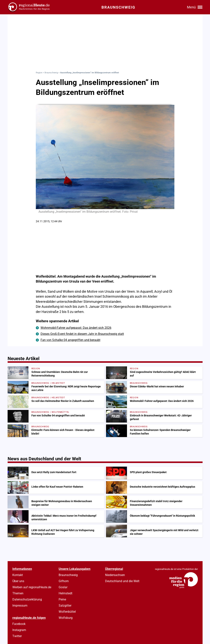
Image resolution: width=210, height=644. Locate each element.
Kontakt (18, 575)
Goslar (63, 587)
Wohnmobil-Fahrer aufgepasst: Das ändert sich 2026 (76, 328)
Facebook (19, 624)
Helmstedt (65, 593)
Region (39, 73)
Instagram (19, 630)
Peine (62, 599)
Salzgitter (65, 606)
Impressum (20, 606)
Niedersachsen (115, 575)
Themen (18, 593)
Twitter (17, 636)
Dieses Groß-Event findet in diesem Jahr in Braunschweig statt (82, 334)
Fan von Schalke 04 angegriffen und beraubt (70, 340)
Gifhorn (64, 581)
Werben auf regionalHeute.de (32, 587)
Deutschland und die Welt (122, 581)
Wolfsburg (66, 618)
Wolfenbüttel (67, 612)
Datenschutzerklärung (27, 599)
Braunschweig (51, 73)
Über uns (18, 581)
